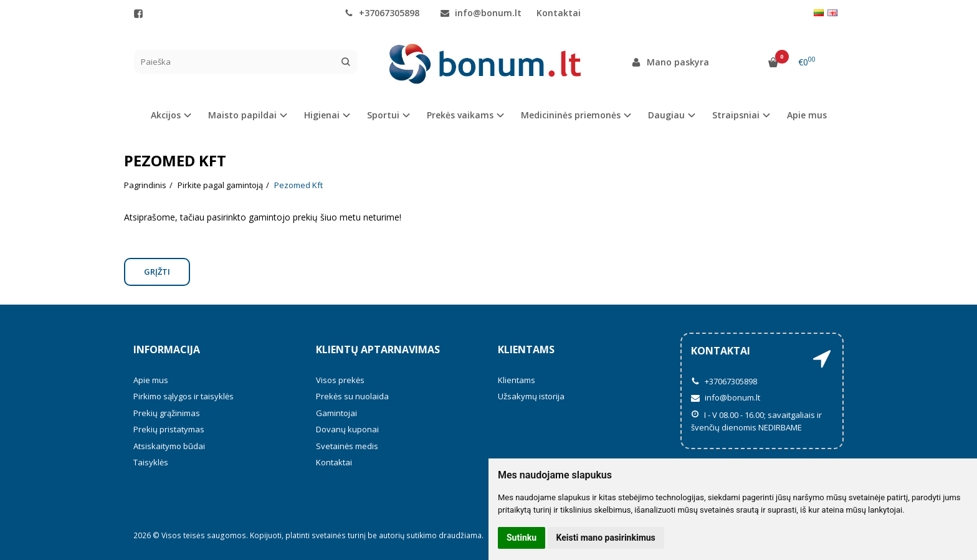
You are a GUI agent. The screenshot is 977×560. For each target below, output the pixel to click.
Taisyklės (151, 462)
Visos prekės (340, 380)
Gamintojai (336, 413)
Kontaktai (559, 13)
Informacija (167, 349)
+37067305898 (382, 13)
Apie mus (807, 115)
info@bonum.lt (481, 13)
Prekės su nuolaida (352, 396)
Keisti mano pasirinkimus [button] (606, 538)
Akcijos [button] (166, 115)
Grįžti (157, 272)
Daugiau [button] (666, 115)
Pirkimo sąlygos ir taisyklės (183, 396)
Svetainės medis (347, 446)
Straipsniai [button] (736, 115)
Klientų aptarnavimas (378, 349)
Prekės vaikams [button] (460, 115)
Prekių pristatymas (169, 429)
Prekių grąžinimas (167, 413)
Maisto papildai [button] (242, 115)
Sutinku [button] (522, 538)
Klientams (526, 349)
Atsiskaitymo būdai (169, 446)
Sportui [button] (383, 115)
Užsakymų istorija (531, 396)
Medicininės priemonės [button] (571, 115)
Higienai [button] (322, 115)
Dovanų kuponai (347, 429)
